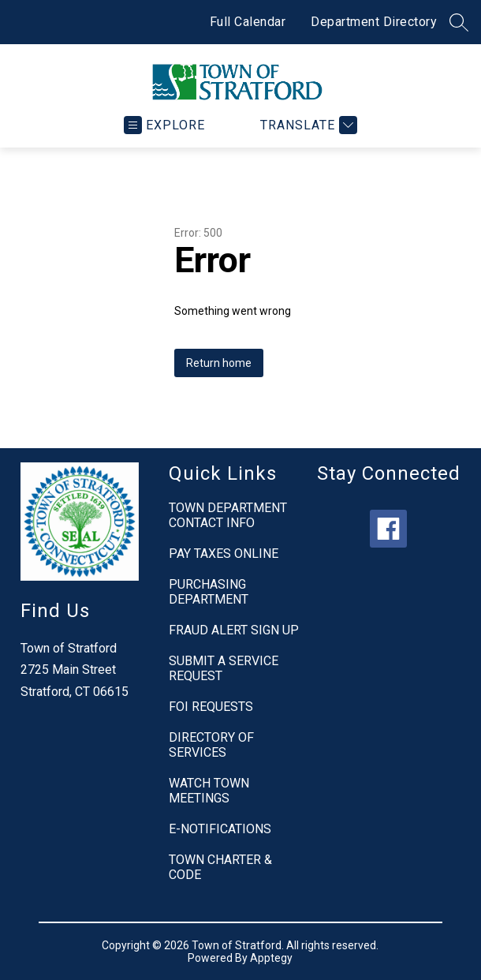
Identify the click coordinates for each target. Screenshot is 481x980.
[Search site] (459, 22)
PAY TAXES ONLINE (224, 554)
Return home (219, 363)
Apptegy (271, 958)
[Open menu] (164, 125)
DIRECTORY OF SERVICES (211, 745)
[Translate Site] (307, 125)
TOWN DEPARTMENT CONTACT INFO (228, 515)
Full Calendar (248, 22)
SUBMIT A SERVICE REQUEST (224, 668)
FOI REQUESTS (211, 707)
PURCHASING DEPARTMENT (209, 592)
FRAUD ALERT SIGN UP (234, 630)
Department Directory (374, 22)
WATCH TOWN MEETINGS (209, 791)
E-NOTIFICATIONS (220, 829)
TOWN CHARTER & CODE (220, 867)
